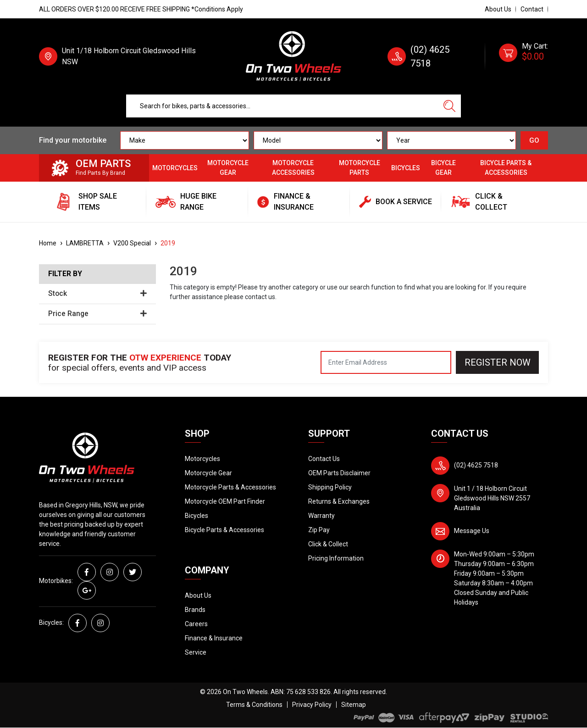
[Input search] (282, 106)
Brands (195, 610)
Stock (97, 294)
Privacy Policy (312, 705)
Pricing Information (336, 558)
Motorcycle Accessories (293, 168)
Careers (196, 624)
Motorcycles (175, 168)
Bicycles (406, 168)
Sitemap (354, 705)
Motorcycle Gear (228, 168)
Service (196, 652)
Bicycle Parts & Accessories (506, 168)
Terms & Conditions (254, 705)
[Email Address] (386, 362)
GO (534, 140)
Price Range (97, 314)
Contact (532, 9)
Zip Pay (319, 530)
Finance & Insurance (214, 638)
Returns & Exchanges (339, 501)
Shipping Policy (330, 487)
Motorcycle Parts (360, 168)
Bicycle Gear (443, 168)
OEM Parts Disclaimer (339, 473)
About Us (498, 9)
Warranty (321, 516)
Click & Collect (328, 544)
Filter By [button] (65, 274)
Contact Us (324, 459)
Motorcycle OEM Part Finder (225, 501)
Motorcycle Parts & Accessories (230, 487)
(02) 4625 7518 (476, 465)
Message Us (472, 531)
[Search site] (449, 106)
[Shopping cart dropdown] (523, 56)
